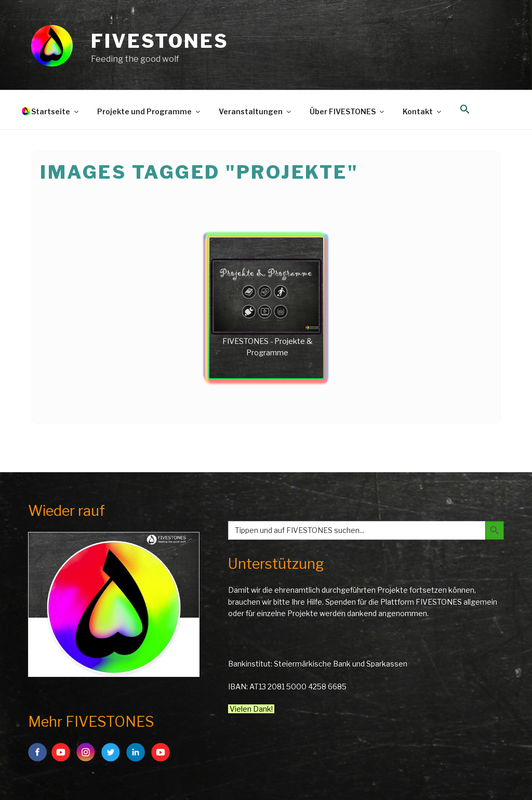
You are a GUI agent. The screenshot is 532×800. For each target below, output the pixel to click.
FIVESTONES (160, 41)
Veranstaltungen (256, 111)
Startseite (56, 111)
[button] (465, 110)
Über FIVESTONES (348, 111)
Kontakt (423, 111)
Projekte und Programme (149, 111)
